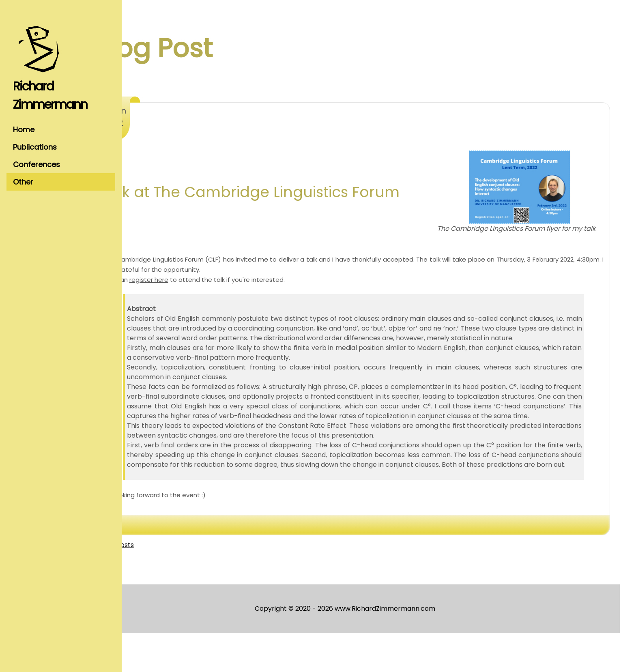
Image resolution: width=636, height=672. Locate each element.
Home (24, 130)
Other (23, 182)
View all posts (163, 584)
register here (200, 289)
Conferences (37, 164)
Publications (35, 147)
